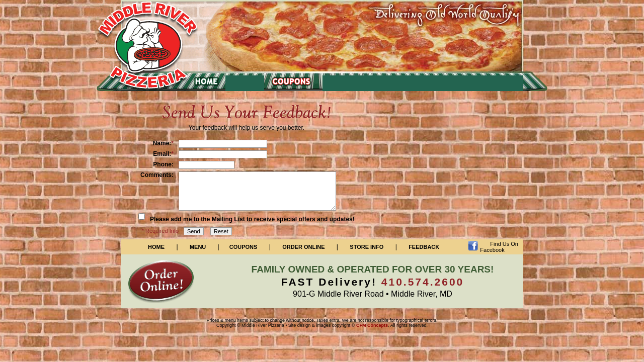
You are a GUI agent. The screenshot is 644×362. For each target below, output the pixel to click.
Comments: (157, 175)
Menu (198, 247)
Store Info (367, 247)
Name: (163, 143)
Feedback (424, 247)
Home (156, 247)
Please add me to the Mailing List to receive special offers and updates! (252, 219)
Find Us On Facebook (499, 247)
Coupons (244, 247)
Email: (163, 154)
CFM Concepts (372, 325)
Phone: (163, 164)
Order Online (303, 247)
